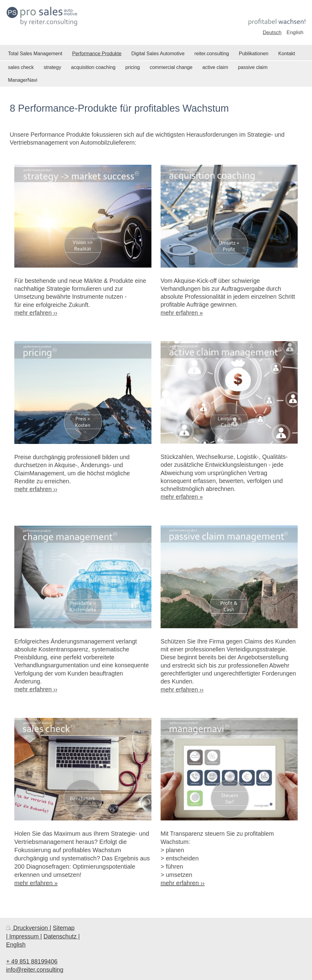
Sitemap (64, 928)
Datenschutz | (62, 936)
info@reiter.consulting (35, 970)
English (16, 945)
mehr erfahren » (36, 883)
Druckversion (28, 928)
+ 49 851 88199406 (32, 961)
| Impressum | (24, 936)
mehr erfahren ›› (36, 313)
